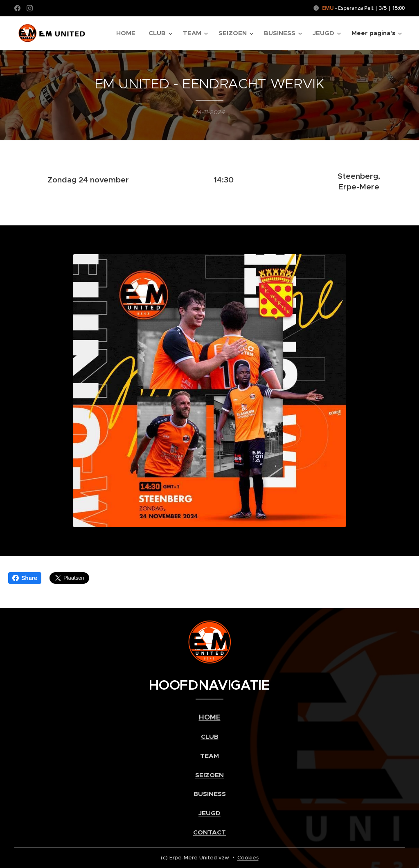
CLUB (210, 737)
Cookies (248, 858)
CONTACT (209, 832)
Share (25, 578)
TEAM (209, 756)
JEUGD (209, 813)
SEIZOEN (209, 775)
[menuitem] (128, 33)
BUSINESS (210, 794)
